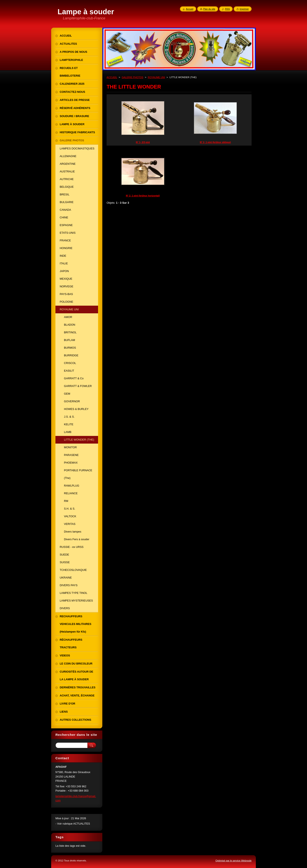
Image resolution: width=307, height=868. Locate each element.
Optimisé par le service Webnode (234, 861)
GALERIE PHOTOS (133, 77)
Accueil (190, 9)
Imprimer (244, 9)
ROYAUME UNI (156, 77)
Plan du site (209, 9)
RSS (227, 9)
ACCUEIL (112, 77)
